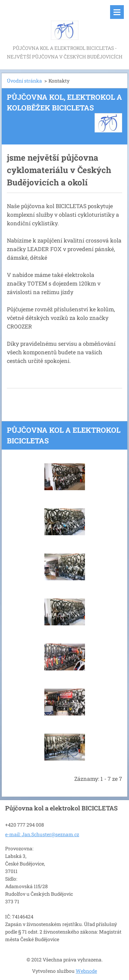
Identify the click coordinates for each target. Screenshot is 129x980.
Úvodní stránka (24, 81)
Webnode (86, 971)
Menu (117, 12)
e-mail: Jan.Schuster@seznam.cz (42, 834)
